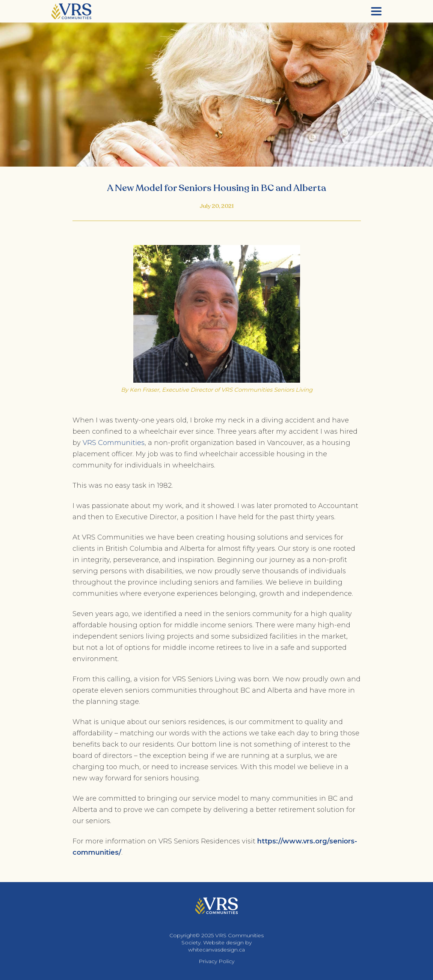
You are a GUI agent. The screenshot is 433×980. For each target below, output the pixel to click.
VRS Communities (114, 443)
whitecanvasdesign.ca (216, 950)
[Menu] (376, 11)
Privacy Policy (216, 961)
